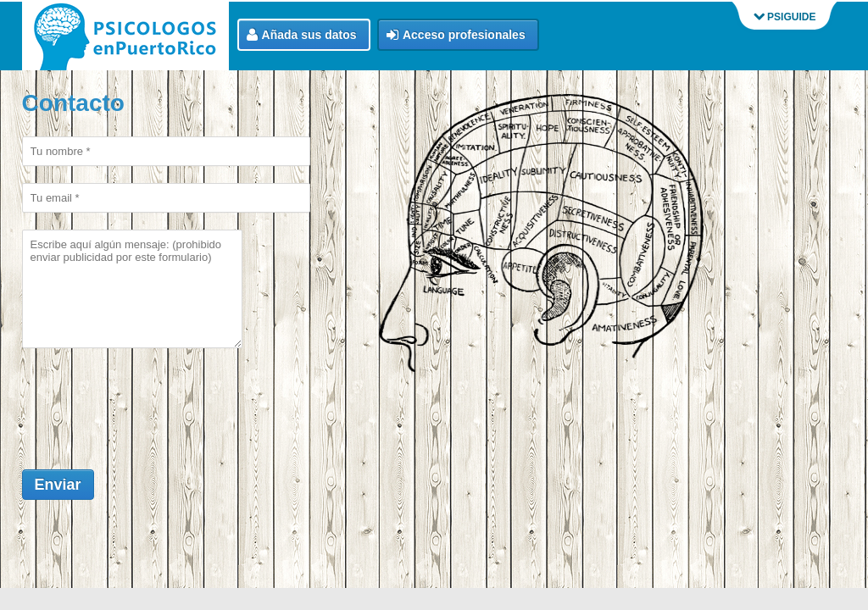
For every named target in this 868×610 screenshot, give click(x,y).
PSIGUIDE (785, 17)
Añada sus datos (302, 35)
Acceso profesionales (456, 35)
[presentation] (151, 401)
